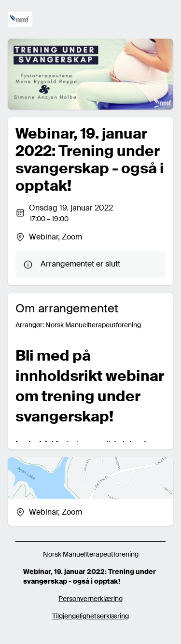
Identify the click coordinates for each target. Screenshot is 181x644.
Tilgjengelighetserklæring (90, 616)
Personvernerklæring (90, 599)
